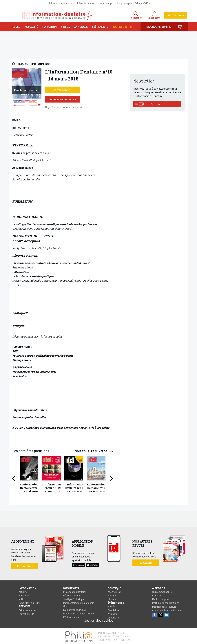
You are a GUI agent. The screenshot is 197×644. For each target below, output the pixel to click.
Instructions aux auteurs (164, 606)
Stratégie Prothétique (74, 598)
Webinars (112, 613)
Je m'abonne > (63, 90)
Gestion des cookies (98, 620)
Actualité (31, 27)
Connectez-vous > (72, 107)
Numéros (23, 64)
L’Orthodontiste (71, 616)
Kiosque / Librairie (159, 27)
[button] (15, 478)
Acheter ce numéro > (63, 99)
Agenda (111, 606)
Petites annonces (27, 609)
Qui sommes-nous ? (162, 591)
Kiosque (112, 595)
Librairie (112, 598)
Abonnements (115, 591)
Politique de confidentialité (166, 602)
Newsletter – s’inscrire (29, 602)
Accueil (14, 64)
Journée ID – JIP (123, 27)
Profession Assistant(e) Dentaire (79, 613)
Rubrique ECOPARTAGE (42, 428)
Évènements (100, 27)
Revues (15, 27)
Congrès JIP (114, 617)
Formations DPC (27, 613)
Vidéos (65, 27)
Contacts (157, 595)
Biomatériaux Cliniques (75, 609)
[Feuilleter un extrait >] (27, 90)
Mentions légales (160, 598)
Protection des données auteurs (168, 610)
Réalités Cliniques (72, 595)
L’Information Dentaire (74, 591)
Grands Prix (113, 609)
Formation (50, 27)
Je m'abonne (176, 15)
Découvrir (146, 562)
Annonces (81, 27)
